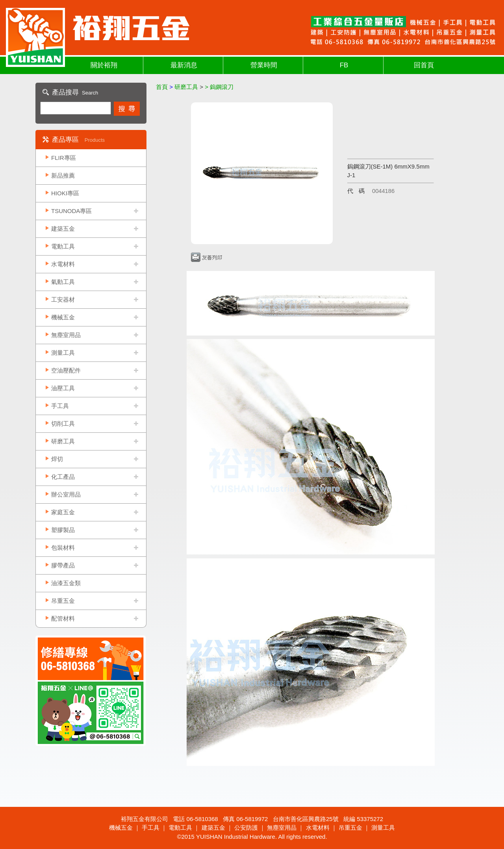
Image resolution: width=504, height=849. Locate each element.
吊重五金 (63, 601)
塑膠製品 (63, 530)
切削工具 (63, 424)
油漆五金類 (66, 583)
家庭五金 (63, 512)
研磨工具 (63, 441)
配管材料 (63, 618)
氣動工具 (63, 282)
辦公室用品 (66, 494)
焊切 (57, 459)
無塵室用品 (66, 335)
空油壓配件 (66, 370)
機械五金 (63, 317)
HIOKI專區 (65, 193)
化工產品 (63, 477)
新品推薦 (63, 175)
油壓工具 (63, 388)
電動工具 (63, 246)
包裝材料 (63, 548)
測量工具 (63, 353)
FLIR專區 (64, 158)
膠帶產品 (63, 565)
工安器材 (63, 299)
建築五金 (63, 229)
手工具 (60, 406)
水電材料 (63, 264)
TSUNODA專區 (71, 211)
